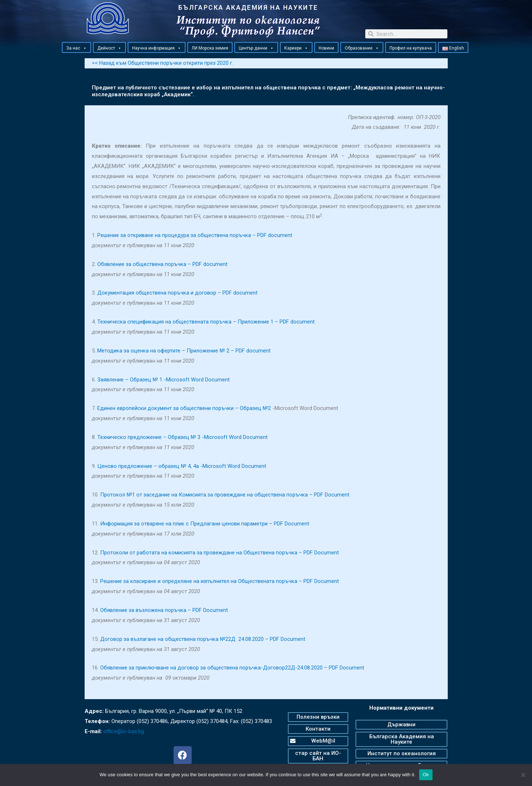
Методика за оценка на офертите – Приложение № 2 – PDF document (184, 350)
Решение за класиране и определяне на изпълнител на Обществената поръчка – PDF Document (220, 581)
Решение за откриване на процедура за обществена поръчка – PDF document (195, 235)
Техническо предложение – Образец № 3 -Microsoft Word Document (183, 437)
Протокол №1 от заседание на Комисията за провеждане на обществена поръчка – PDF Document (225, 495)
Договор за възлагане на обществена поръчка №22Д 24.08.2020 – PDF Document (203, 639)
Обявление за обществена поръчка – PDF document (163, 264)
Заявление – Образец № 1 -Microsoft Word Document (164, 379)
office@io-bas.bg (124, 731)
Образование (362, 48)
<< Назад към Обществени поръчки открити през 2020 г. (163, 63)
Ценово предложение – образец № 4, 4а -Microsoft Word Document (182, 466)
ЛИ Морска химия (210, 48)
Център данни (256, 48)
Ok (426, 775)
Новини (326, 48)
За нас (76, 48)
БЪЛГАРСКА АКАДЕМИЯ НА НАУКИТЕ (248, 7)
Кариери (296, 48)
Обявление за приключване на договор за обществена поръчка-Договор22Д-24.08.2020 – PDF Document (233, 668)
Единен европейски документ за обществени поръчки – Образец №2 (185, 408)
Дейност (109, 48)
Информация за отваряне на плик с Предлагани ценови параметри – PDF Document (205, 523)
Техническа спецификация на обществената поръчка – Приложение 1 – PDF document (206, 321)
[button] (85, 48)
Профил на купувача (411, 48)
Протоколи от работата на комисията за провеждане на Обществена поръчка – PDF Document (220, 552)
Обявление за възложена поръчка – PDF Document (164, 610)
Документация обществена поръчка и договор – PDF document (178, 293)
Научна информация (157, 48)
